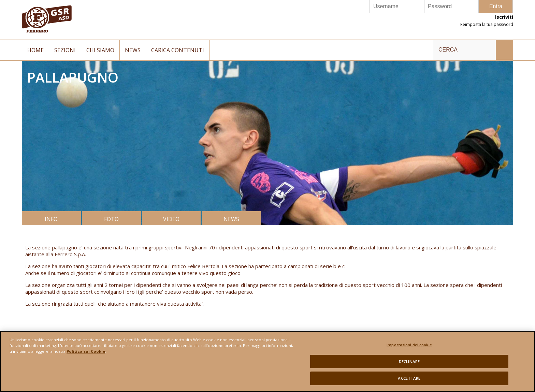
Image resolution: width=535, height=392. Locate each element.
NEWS (231, 219)
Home (35, 50)
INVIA (504, 50)
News (133, 50)
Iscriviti (504, 17)
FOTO (111, 219)
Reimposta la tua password (487, 24)
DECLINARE (409, 366)
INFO (51, 219)
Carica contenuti (178, 50)
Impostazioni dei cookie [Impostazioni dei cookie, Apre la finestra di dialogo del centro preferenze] (409, 349)
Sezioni (65, 50)
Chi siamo (100, 50)
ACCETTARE (409, 383)
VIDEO (171, 219)
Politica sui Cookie (86, 356)
